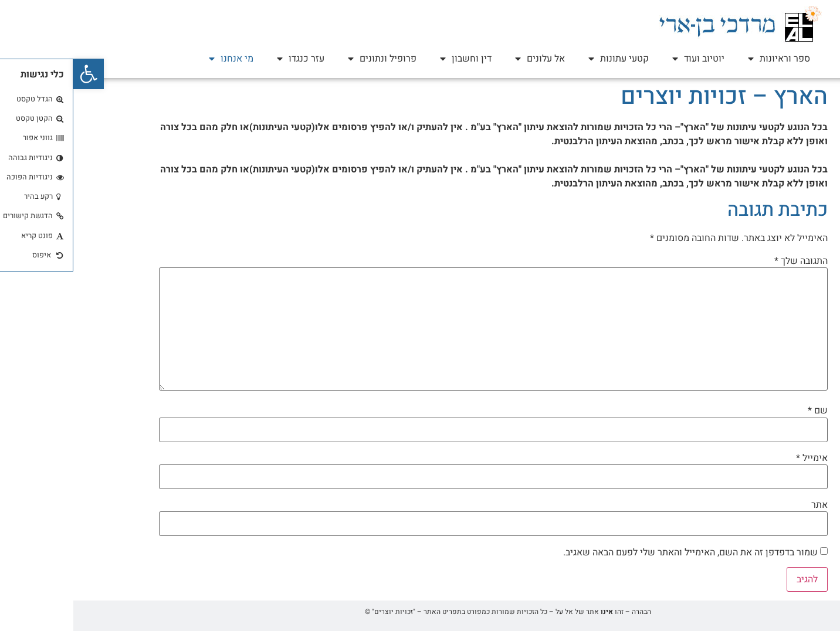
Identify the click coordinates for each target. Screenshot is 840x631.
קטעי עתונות (545, 59)
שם (744, 411)
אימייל (739, 458)
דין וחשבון (392, 59)
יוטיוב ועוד (625, 59)
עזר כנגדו (227, 59)
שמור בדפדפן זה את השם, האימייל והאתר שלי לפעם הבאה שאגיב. (617, 552)
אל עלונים (467, 59)
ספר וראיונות (706, 59)
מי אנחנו (158, 59)
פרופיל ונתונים (309, 59)
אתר (746, 505)
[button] (15, 74)
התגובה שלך (728, 261)
